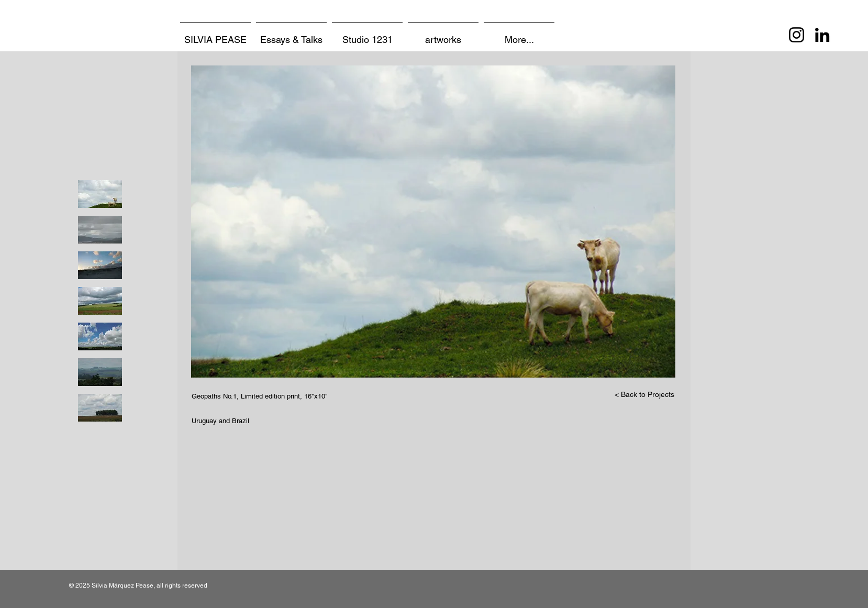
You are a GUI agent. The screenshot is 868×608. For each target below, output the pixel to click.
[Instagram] (797, 35)
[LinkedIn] (822, 35)
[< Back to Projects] (644, 395)
